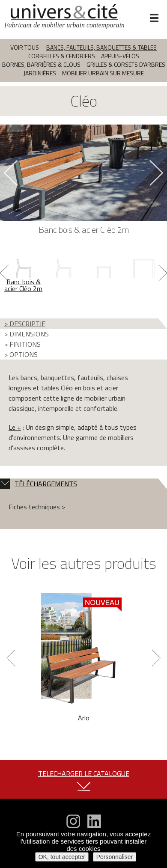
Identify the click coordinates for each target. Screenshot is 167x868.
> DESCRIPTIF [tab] (25, 324)
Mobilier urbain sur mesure (103, 73)
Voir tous (25, 47)
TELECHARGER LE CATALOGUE (84, 773)
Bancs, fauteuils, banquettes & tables (101, 47)
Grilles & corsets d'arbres (126, 64)
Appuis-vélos (120, 56)
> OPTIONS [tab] (21, 354)
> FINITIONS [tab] (22, 344)
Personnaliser (115, 857)
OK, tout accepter (62, 857)
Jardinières (40, 73)
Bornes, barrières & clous (41, 64)
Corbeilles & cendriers (62, 56)
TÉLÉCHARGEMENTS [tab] (39, 484)
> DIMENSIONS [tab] (27, 334)
